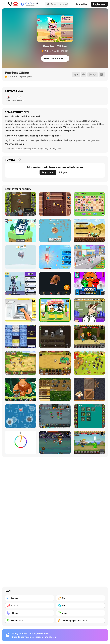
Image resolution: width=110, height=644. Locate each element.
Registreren (99, 4)
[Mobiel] (80, 613)
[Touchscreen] (30, 620)
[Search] (48, 4)
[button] (14, 144)
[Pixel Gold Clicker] (55, 204)
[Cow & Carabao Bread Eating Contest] (55, 310)
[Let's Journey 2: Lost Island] (89, 442)
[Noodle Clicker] (21, 230)
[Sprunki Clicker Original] (89, 283)
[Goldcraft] (55, 389)
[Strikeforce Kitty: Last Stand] (89, 363)
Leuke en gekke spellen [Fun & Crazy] (25, 148)
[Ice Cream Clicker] (55, 257)
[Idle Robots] (21, 257)
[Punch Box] (89, 389)
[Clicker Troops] (55, 416)
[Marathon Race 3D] (89, 257)
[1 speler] (30, 598)
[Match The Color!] (21, 442)
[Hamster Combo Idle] (55, 283)
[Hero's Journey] (21, 389)
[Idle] (80, 606)
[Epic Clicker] (21, 204)
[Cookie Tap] (55, 230)
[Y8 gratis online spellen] (13, 4)
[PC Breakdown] (21, 310)
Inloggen (64, 172)
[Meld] (93, 75)
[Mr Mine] (55, 336)
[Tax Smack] (89, 310)
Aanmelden (82, 4)
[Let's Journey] (89, 336)
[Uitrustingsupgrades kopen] (80, 620)
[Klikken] (30, 613)
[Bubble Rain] (21, 416)
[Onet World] (89, 204)
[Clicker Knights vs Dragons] (89, 230)
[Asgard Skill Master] (55, 442)
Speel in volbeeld (55, 58)
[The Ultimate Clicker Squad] (55, 363)
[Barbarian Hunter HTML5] (21, 363)
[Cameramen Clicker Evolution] (21, 283)
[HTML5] (30, 606)
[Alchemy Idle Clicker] (89, 416)
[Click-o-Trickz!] (21, 336)
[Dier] (80, 598)
